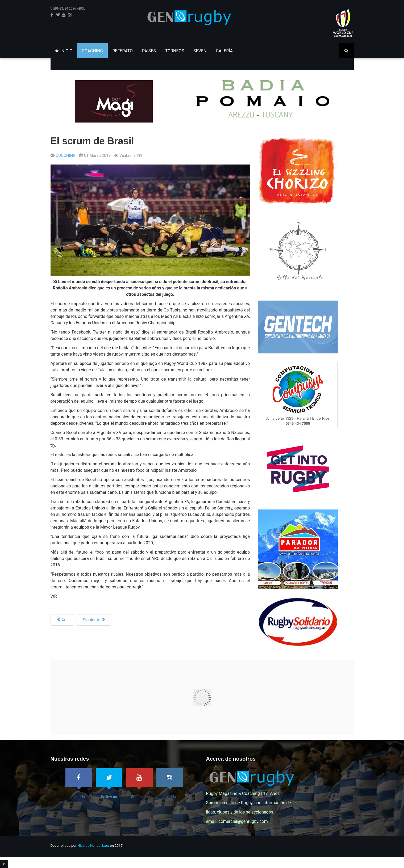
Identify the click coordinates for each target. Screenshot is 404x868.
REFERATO (123, 51)
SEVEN (200, 51)
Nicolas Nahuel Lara (93, 846)
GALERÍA (224, 51)
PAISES (149, 51)
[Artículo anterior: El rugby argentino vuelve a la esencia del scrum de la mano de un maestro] (62, 620)
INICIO (64, 51)
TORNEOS (175, 51)
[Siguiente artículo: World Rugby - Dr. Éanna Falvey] (94, 620)
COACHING (92, 51)
